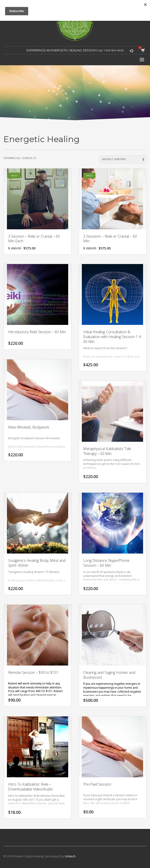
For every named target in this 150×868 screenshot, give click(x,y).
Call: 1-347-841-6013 (110, 50)
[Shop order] (123, 159)
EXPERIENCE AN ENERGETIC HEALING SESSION (62, 50)
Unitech (70, 856)
